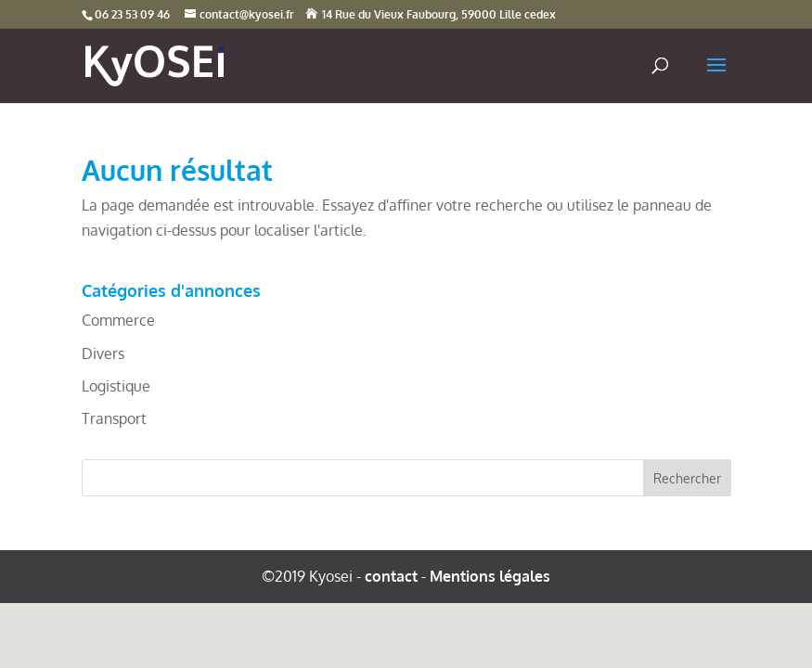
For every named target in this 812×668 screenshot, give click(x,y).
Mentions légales (490, 576)
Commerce (118, 320)
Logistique (116, 386)
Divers (103, 353)
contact (391, 576)
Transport (114, 418)
